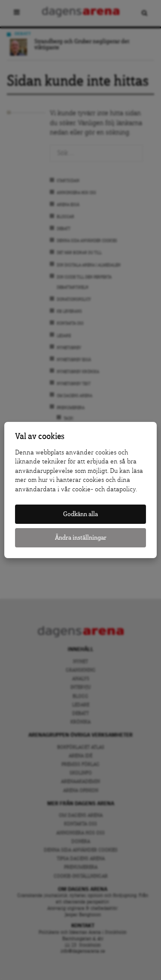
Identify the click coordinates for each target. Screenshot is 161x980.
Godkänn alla (80, 514)
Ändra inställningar (81, 538)
